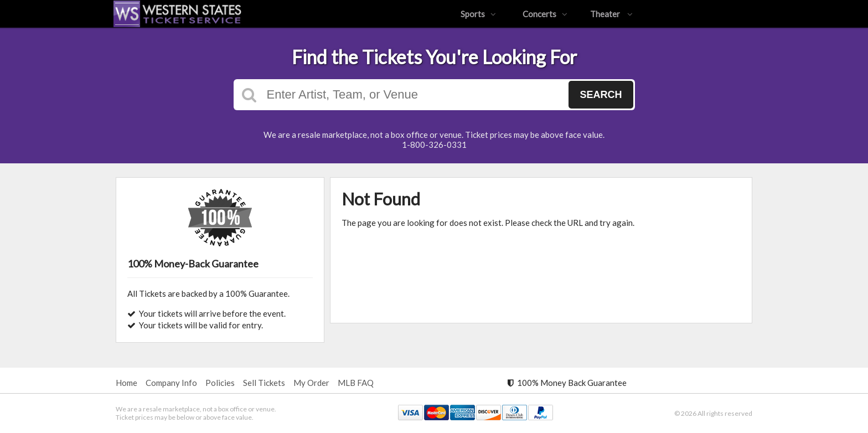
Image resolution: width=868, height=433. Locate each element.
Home (126, 383)
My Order (311, 383)
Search (601, 95)
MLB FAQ (356, 383)
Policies (220, 383)
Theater (611, 14)
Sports (478, 14)
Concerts (545, 14)
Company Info (171, 383)
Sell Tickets (264, 383)
